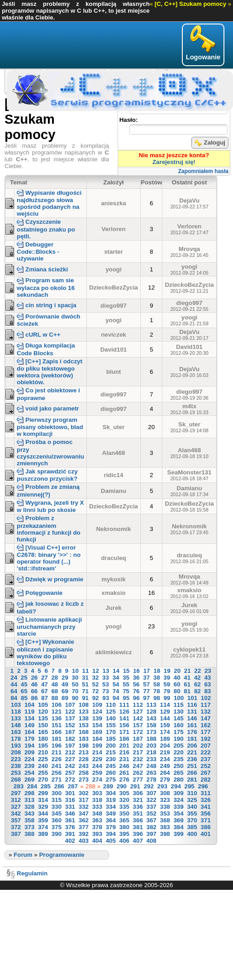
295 (190, 786)
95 (126, 698)
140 (111, 718)
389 (43, 834)
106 (57, 705)
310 (192, 793)
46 (34, 684)
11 (86, 671)
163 (16, 732)
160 (178, 725)
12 (96, 671)
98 (157, 698)
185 (111, 739)
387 (16, 834)
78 (157, 691)
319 (111, 800)
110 (111, 705)
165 (43, 732)
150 (43, 725)
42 (197, 678)
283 (19, 786)
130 (178, 712)
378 (97, 827)
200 (111, 746)
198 (84, 746)
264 (165, 773)
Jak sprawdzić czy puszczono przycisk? (47, 475)
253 (16, 773)
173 (152, 732)
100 (179, 698)
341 (205, 807)
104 (29, 705)
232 (138, 759)
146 (192, 718)
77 (146, 691)
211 (57, 752)
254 (29, 773)
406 (124, 841)
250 (178, 766)
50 (75, 684)
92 (96, 698)
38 (157, 678)
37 (146, 678)
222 (205, 752)
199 (97, 746)
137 (70, 718)
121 (57, 712)
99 (167, 698)
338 (165, 807)
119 (29, 712)
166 (57, 732)
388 (29, 834)
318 (97, 800)
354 (178, 813)
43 (207, 678)
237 (205, 759)
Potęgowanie (40, 593)
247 (138, 766)
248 (152, 766)
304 (111, 793)
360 (57, 820)
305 (124, 793)
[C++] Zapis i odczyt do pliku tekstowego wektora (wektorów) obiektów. (50, 372)
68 (55, 691)
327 (16, 807)
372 (16, 827)
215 (111, 752)
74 (116, 691)
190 (178, 739)
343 (29, 813)
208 (16, 752)
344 (43, 813)
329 (43, 807)
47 (45, 684)
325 (192, 800)
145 (178, 718)
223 (16, 759)
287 (73, 786)
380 (124, 827)
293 (162, 786)
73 (106, 691)
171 (124, 732)
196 (57, 746)
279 (165, 780)
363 (97, 820)
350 (124, 813)
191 (192, 739)
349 (111, 813)
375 (57, 827)
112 (138, 705)
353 (165, 813)
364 (111, 820)
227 (70, 759)
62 (197, 684)
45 (24, 684)
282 (205, 780)
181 (57, 739)
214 (97, 752)
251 (192, 766)
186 (124, 739)
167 (70, 732)
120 (43, 712)
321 (138, 800)
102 (206, 698)
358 (29, 820)
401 (205, 834)
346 (70, 813)
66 (34, 691)
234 (165, 759)
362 (84, 820)
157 (138, 725)
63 (207, 684)
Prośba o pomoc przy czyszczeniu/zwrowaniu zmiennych (50, 452)
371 (205, 820)
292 (149, 786)
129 (165, 712)
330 (57, 807)
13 (106, 671)
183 (84, 739)
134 (29, 718)
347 (84, 813)
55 (126, 684)
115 (178, 705)
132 (205, 712)
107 (70, 705)
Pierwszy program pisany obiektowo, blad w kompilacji (50, 427)
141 (124, 718)
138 (84, 718)
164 (29, 732)
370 (192, 820)
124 (97, 712)
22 (197, 671)
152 (70, 725)
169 (97, 732)
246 (124, 766)
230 (111, 759)
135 (43, 718)
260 (111, 773)
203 (152, 746)
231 (124, 759)
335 (124, 807)
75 (126, 691)
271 (57, 780)
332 (84, 807)
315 (57, 800)
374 (43, 827)
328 (29, 807)
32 (96, 678)
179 (29, 739)
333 (97, 807)
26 (34, 678)
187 (138, 739)
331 (70, 807)
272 (70, 780)
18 (157, 671)
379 (111, 827)
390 (57, 834)
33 (106, 678)
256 (57, 773)
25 (24, 678)
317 (84, 800)
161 (192, 725)
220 (178, 752)
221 (192, 752)
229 (97, 759)
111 (124, 705)
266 (192, 773)
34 (116, 678)
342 (16, 813)
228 (84, 759)
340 (192, 807)
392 (84, 834)
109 (97, 705)
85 (24, 698)
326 (205, 800)
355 (192, 813)
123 (84, 712)
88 (55, 698)
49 (65, 684)
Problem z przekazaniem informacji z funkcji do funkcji (49, 529)
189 (165, 739)
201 (124, 746)
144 (165, 718)
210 (43, 752)
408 (152, 841)
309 (178, 793)
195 (43, 746)
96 (136, 698)
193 (16, 746)
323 (165, 800)
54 (116, 684)
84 (14, 698)
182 (70, 739)
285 (46, 786)
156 (124, 725)
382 (152, 827)
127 (138, 712)
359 (43, 820)
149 (29, 725)
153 (84, 725)
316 (70, 800)
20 (177, 671)
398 (165, 834)
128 (152, 712)
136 (57, 718)
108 (84, 705)
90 (75, 698)
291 (135, 786)
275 (111, 780)
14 (116, 671)
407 (138, 841)
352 (152, 813)
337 (152, 807)
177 (205, 732)
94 (116, 698)
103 (16, 705)
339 (178, 807)
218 (152, 752)
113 (152, 705)
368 (165, 820)
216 (124, 752)
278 (152, 780)
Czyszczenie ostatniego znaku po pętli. (46, 229)
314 (43, 800)
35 (126, 678)
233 (152, 759)
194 (29, 746)
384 (178, 827)
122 (70, 712)
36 (136, 678)
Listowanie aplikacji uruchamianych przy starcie (49, 627)
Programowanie (62, 855)
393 (97, 834)
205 (178, 746)
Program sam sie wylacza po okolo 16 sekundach (46, 287)
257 (70, 773)
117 (205, 705)
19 (167, 671)
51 (85, 684)
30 (75, 678)
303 (97, 793)
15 (126, 671)
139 (97, 718)
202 (138, 746)
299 (43, 793)
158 (152, 725)
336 (138, 807)
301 (70, 793)
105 (43, 705)
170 (111, 732)
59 (167, 684)
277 (138, 780)
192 (205, 739)
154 (97, 725)
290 (122, 786)
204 (165, 746)
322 (152, 800)
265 (178, 773)
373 (29, 827)
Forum (23, 855)
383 (165, 827)
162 (205, 725)
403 (84, 841)
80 (177, 691)
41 (187, 678)
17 (147, 671)
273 (84, 780)
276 (124, 780)
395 (124, 834)
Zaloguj (210, 143)
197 (70, 746)
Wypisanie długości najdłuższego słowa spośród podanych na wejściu (49, 203)
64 (14, 691)
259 (97, 773)
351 (138, 813)
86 (35, 698)
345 (57, 813)
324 (178, 800)
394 (111, 834)
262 (138, 773)
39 (167, 678)
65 (24, 691)
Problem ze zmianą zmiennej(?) (48, 490)
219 (165, 752)
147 (205, 718)
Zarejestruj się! (174, 162)
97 (146, 698)
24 (14, 678)
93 (106, 698)
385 (192, 827)
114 (165, 705)
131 (192, 712)
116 (192, 705)
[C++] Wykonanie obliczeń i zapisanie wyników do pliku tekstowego (45, 652)
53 (106, 684)
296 (203, 786)
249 (165, 766)
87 (45, 698)
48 (55, 684)
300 (57, 793)
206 (192, 746)
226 (57, 759)
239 (29, 766)
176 (192, 732)
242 (70, 766)
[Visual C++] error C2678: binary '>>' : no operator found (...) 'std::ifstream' (49, 558)
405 (111, 841)
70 (75, 691)
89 (65, 698)
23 (208, 671)
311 (205, 793)
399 (178, 834)
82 (197, 691)
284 (32, 786)
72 (96, 691)
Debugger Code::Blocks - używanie (38, 251)
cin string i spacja (47, 305)
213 (84, 752)
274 (97, 780)
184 (97, 739)
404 (97, 841)
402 (70, 841)
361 (70, 820)
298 (29, 793)
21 (188, 671)
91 (85, 698)
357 (16, 820)
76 (136, 691)
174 (165, 732)
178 (16, 739)
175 (178, 732)
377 (84, 827)
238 (16, 766)
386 (205, 827)
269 (29, 780)
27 (45, 678)
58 (157, 684)
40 (177, 678)
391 (70, 834)
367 (152, 820)
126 (124, 712)
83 (207, 691)
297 (16, 793)
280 (178, 780)
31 (85, 678)
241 (57, 766)
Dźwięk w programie (50, 579)
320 (124, 800)
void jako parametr (48, 408)
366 (138, 820)
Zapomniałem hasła (203, 171)
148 (16, 725)
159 (165, 725)
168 (84, 732)
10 (75, 671)
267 (205, 773)
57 (146, 684)
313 (29, 800)
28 (55, 678)
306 (138, 793)
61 (187, 684)
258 (84, 773)
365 (124, 820)
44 (14, 684)
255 (43, 773)
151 (57, 725)
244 (97, 766)
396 (138, 834)
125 (111, 712)
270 (43, 780)
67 (45, 691)
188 (152, 739)
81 (187, 691)
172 (138, 732)
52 (96, 684)
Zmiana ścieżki (42, 269)
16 (136, 671)
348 (97, 813)
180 (43, 739)
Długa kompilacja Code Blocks (46, 349)
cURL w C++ (39, 335)
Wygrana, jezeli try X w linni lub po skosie (50, 506)
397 (152, 834)
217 (138, 752)
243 (84, 766)
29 (65, 678)
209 (29, 752)
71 (85, 691)
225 (43, 759)
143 (152, 718)
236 (192, 759)
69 (65, 691)
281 (192, 780)
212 (70, 752)
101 (192, 698)
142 (138, 718)
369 (178, 820)
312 (16, 800)
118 (16, 712)
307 (152, 793)
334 (111, 807)
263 (152, 773)
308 (165, 793)
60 (177, 684)
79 (167, 691)
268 (16, 780)
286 (59, 786)
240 (43, 766)
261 (124, 773)
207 (205, 746)
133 (16, 718)
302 (84, 793)
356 (205, 813)
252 (205, 766)
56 (136, 684)
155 (111, 725)
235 (178, 759)
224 (29, 759)
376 (70, 827)
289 (108, 786)
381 (138, 827)
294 (176, 786)
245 (111, 766)
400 (192, 834)
